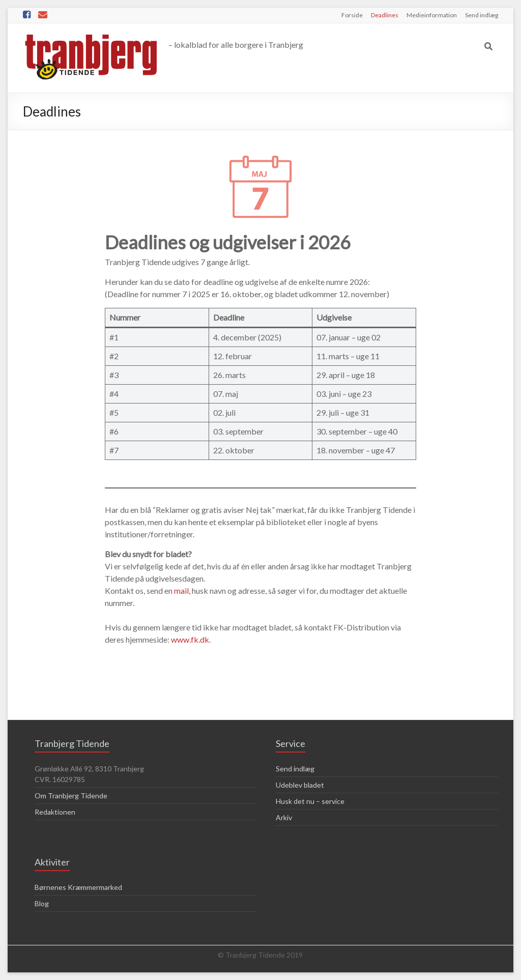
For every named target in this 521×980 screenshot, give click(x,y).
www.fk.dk (190, 639)
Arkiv (284, 817)
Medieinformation (432, 15)
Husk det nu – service (310, 801)
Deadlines (385, 15)
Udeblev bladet (300, 785)
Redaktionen (55, 812)
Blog (42, 903)
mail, (182, 590)
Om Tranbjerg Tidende (71, 796)
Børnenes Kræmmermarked (78, 887)
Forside (352, 15)
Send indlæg (482, 15)
